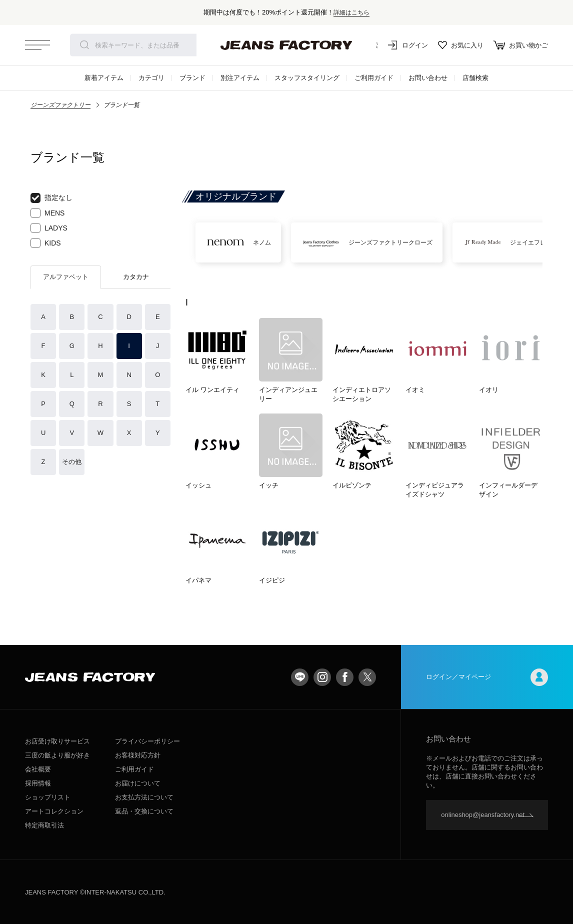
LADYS (49, 228)
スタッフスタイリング (307, 78)
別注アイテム (240, 78)
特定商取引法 (44, 825)
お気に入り (461, 45)
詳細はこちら (351, 12)
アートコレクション (54, 811)
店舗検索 (475, 78)
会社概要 (38, 769)
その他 (72, 462)
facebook (345, 677)
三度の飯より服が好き (57, 755)
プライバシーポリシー (147, 741)
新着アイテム (104, 78)
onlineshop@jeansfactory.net (483, 815)
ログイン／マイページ (487, 677)
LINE (300, 677)
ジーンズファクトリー (60, 105)
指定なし (51, 198)
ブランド (192, 78)
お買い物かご (521, 45)
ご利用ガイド (374, 78)
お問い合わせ (428, 78)
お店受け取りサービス (57, 741)
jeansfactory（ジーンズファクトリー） (286, 45)
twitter (367, 677)
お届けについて (138, 783)
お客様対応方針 (138, 755)
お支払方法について (144, 797)
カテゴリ (151, 78)
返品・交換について (144, 811)
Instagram (322, 677)
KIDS (46, 243)
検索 (84, 45)
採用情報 (38, 783)
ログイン (408, 45)
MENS (47, 213)
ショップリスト (48, 797)
